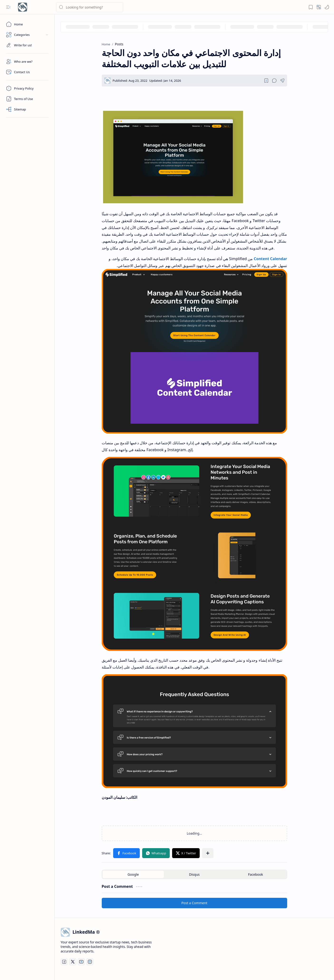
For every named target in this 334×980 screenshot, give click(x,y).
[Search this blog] (90, 7)
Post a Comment (194, 903)
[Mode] (327, 7)
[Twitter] (73, 962)
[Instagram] (90, 962)
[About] (27, 62)
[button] (8, 7)
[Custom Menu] (27, 45)
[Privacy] (27, 88)
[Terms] (27, 99)
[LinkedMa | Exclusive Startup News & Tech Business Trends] (23, 7)
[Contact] (27, 72)
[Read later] (266, 81)
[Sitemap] (27, 109)
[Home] (27, 24)
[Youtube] (81, 962)
